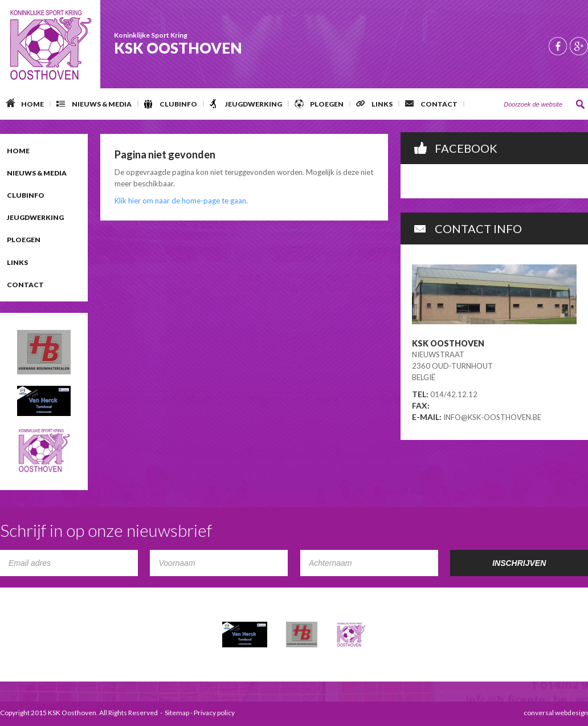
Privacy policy (214, 713)
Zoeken (581, 104)
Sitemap (177, 713)
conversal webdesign (556, 713)
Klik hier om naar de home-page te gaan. (181, 201)
